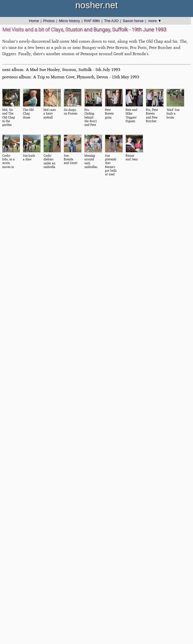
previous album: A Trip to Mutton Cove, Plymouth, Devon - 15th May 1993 (71, 77)
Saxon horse (133, 21)
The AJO (111, 21)
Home (34, 21)
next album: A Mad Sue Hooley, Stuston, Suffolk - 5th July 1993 (61, 69)
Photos (49, 21)
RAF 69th (92, 21)
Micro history (70, 21)
